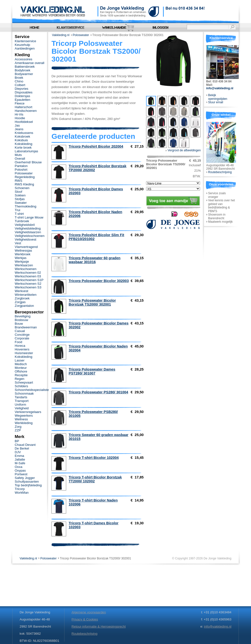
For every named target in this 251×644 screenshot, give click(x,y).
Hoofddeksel (24, 122)
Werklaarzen (24, 265)
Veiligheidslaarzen (28, 232)
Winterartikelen (26, 295)
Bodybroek (23, 70)
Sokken (20, 195)
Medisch (21, 364)
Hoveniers (22, 349)
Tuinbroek (22, 221)
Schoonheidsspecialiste (32, 390)
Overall (20, 159)
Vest (18, 243)
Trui (17, 210)
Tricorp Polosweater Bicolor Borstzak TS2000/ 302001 (92, 302)
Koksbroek (22, 136)
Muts (18, 155)
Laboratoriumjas (26, 151)
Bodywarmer (24, 74)
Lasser (20, 360)
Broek (19, 78)
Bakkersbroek (25, 67)
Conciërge (22, 335)
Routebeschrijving (220, 172)
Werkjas (21, 258)
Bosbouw (21, 320)
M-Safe (20, 463)
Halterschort (24, 107)
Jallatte (20, 459)
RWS (19, 181)
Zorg (18, 427)
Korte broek (23, 148)
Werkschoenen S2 (28, 284)
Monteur (21, 368)
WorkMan (22, 493)
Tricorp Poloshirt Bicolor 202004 (96, 146)
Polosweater (81, 35)
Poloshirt (21, 170)
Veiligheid (22, 408)
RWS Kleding (24, 184)
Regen (19, 379)
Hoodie (20, 118)
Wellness (21, 419)
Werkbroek (23, 254)
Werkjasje (22, 262)
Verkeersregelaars (28, 412)
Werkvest (21, 291)
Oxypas (20, 470)
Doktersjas (22, 96)
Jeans (19, 129)
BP (17, 441)
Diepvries (22, 89)
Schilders (21, 386)
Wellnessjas (23, 251)
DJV (18, 452)
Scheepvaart (24, 382)
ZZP (18, 430)
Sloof (18, 192)
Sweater (21, 203)
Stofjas (20, 199)
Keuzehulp (22, 45)
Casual (20, 331)
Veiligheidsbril (25, 225)
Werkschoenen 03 (28, 276)
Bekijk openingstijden (218, 97)
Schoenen (22, 188)
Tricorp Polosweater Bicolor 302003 (99, 281)
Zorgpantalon (24, 306)
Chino (19, 81)
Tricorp (20, 489)
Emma (19, 456)
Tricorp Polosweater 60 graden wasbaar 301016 (94, 260)
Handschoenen (26, 111)
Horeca (20, 346)
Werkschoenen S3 (28, 287)
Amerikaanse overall (30, 63)
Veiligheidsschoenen (30, 236)
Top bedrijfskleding (28, 485)
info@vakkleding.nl (220, 88)
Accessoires (24, 59)
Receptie (21, 375)
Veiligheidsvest (25, 239)
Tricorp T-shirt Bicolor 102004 (94, 458)
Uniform (20, 405)
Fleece (20, 103)
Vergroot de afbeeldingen (183, 150)
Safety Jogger (25, 478)
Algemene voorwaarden (89, 612)
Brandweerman (26, 327)
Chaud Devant (25, 445)
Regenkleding (25, 177)
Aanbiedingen (25, 48)
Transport (22, 401)
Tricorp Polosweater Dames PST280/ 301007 (92, 371)
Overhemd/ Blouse (28, 162)
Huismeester (24, 353)
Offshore (21, 371)
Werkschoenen (26, 269)
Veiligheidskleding (28, 228)
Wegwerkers (24, 416)
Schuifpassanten (27, 482)
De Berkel (22, 448)
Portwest (21, 474)
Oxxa (19, 467)
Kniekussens (24, 133)
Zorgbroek (22, 298)
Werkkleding (24, 423)
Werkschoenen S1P (29, 280)
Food (18, 342)
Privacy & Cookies (85, 619)
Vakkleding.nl (61, 35)
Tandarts (21, 397)
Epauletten (23, 100)
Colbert (20, 85)
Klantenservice (25, 41)
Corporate (22, 338)
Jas (17, 125)
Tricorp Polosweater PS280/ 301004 (98, 392)
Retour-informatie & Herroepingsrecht (99, 626)
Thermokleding (25, 206)
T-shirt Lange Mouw (29, 217)
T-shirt (19, 214)
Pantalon (21, 166)
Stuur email (216, 102)
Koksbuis (21, 140)
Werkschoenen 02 (28, 273)
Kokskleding (24, 144)
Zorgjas (20, 302)
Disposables (24, 92)
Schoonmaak (24, 393)
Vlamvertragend (26, 247)
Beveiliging (23, 316)
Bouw (19, 324)
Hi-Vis (19, 114)
